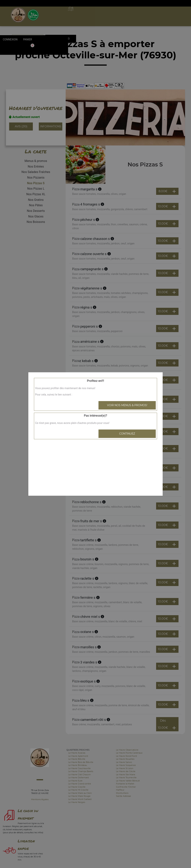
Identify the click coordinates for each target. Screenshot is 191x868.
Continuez (127, 434)
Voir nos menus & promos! (127, 405)
